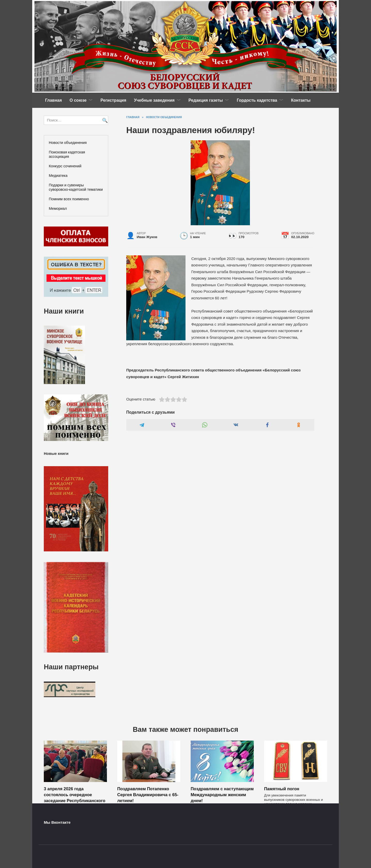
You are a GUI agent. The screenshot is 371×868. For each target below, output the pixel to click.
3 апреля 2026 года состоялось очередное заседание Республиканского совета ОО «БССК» (75, 798)
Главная (53, 100)
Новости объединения (68, 143)
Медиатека (58, 176)
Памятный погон (282, 789)
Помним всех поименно (69, 199)
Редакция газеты (206, 100)
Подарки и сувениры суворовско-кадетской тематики (76, 187)
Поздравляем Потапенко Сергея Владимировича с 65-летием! (148, 795)
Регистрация (113, 100)
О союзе (78, 100)
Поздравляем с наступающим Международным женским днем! (222, 795)
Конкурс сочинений (65, 166)
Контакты (301, 100)
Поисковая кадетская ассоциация (67, 154)
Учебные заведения (154, 100)
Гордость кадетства (257, 100)
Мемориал (58, 209)
